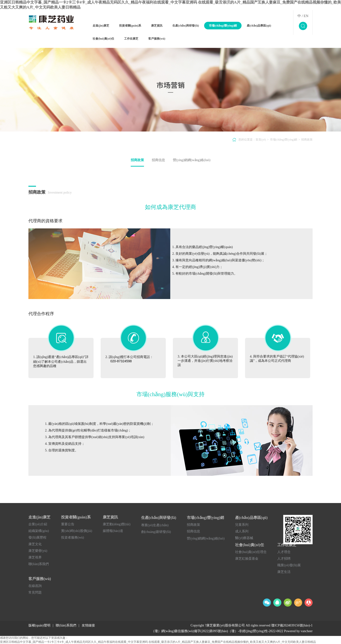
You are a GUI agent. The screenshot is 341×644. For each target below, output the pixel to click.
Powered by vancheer (298, 631)
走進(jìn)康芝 (101, 26)
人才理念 (284, 552)
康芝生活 (284, 572)
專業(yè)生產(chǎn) (155, 525)
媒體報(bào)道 (113, 531)
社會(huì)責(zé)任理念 (251, 552)
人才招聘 (284, 559)
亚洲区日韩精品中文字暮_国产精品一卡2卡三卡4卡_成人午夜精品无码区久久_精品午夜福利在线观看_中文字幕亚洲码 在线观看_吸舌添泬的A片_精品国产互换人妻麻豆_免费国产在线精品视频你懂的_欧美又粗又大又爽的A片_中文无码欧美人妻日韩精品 (158, 642)
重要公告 (68, 524)
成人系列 (242, 531)
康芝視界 (35, 557)
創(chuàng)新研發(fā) (156, 532)
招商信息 (158, 160)
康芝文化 (35, 544)
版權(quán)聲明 (39, 625)
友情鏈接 (88, 625)
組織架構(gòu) (39, 531)
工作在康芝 (131, 39)
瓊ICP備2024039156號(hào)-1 (292, 625)
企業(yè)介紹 (38, 524)
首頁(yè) (261, 140)
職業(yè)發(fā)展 (289, 565)
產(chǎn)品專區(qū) (259, 26)
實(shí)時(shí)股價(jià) (77, 531)
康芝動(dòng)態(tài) (117, 524)
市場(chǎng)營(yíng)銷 (223, 26)
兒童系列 (242, 525)
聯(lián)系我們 (39, 564)
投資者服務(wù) (72, 537)
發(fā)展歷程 (37, 537)
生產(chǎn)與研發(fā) (186, 26)
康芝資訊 (157, 26)
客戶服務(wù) (157, 39)
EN (306, 16)
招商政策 (307, 140)
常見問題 (35, 592)
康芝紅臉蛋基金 (247, 559)
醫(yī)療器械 (244, 538)
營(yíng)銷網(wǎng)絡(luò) (192, 160)
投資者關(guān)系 (130, 26)
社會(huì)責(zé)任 (103, 39)
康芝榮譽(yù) (38, 551)
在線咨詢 (35, 586)
